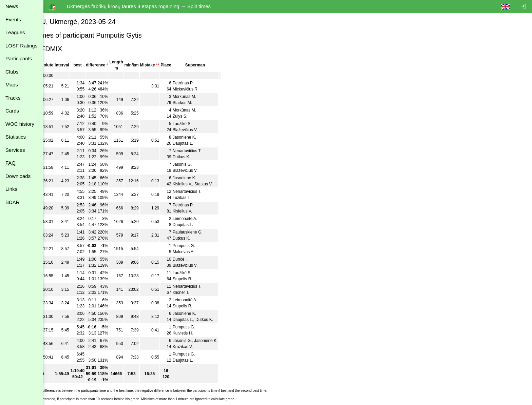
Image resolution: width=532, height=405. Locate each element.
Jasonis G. (209, 164)
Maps (12, 85)
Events (13, 19)
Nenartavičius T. (214, 151)
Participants (19, 58)
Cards (12, 111)
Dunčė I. (207, 259)
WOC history (20, 124)
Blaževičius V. (212, 130)
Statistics (16, 137)
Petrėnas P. (210, 83)
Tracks (13, 98)
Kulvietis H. (209, 333)
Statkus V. (230, 184)
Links (11, 189)
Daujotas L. (210, 143)
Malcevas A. (210, 252)
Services (15, 150)
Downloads (18, 176)
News (12, 6)
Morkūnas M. (211, 97)
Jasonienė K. (211, 137)
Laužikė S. (209, 124)
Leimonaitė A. (212, 219)
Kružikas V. (209, 347)
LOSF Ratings (21, 46)
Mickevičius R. (212, 89)
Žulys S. (206, 116)
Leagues (15, 32)
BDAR (13, 202)
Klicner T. (207, 292)
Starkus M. (209, 103)
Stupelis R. (209, 279)
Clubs (12, 72)
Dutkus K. (208, 157)
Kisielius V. (209, 184)
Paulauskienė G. (214, 232)
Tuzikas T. (208, 198)
